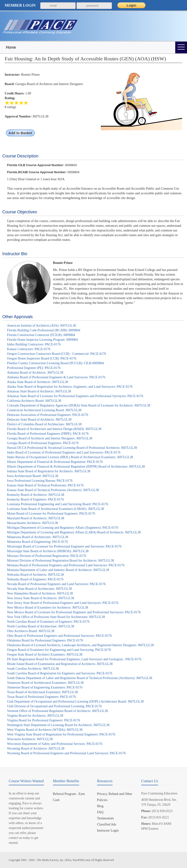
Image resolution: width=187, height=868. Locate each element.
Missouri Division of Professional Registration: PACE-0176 (47, 556)
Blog (100, 806)
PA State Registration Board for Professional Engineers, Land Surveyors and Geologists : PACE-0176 (74, 659)
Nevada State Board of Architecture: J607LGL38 (39, 589)
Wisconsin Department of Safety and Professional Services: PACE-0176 (55, 744)
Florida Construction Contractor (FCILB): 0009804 (41, 335)
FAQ (100, 812)
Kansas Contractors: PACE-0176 (29, 349)
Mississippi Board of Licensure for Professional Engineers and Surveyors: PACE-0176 (64, 546)
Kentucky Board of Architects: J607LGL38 (36, 495)
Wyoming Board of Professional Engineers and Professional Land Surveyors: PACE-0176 (66, 753)
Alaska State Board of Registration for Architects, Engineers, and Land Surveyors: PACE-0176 (70, 387)
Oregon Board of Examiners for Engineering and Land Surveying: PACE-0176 (59, 650)
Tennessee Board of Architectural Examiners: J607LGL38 (45, 683)
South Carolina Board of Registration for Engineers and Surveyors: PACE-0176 (60, 673)
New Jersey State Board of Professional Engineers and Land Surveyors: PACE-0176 (63, 603)
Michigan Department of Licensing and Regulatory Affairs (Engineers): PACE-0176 (63, 528)
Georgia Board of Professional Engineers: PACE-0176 (43, 443)
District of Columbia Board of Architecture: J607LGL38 (44, 424)
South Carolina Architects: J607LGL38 (33, 669)
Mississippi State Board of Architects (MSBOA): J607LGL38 (48, 551)
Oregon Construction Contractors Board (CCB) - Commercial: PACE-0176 (57, 354)
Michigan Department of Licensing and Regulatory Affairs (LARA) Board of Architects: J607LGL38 (74, 532)
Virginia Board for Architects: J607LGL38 (35, 716)
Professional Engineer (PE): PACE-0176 (34, 368)
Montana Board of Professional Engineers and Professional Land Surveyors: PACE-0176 (66, 565)
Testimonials (105, 818)
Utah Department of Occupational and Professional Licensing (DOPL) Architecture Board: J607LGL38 (75, 702)
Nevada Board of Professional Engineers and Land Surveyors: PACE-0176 (56, 584)
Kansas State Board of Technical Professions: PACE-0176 (45, 485)
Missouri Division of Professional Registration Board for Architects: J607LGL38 (61, 561)
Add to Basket (20, 133)
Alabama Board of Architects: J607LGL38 (35, 373)
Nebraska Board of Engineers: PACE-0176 (35, 579)
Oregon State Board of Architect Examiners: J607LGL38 (45, 655)
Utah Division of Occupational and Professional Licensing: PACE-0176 (54, 706)
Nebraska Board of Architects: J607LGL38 (35, 575)
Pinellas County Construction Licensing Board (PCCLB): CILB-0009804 (55, 363)
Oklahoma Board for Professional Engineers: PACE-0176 (45, 640)
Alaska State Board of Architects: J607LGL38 (38, 382)
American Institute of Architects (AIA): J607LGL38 (42, 326)
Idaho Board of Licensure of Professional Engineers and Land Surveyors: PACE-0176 (64, 452)
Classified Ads (107, 824)
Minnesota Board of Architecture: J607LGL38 (38, 537)
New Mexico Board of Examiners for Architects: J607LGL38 (48, 608)
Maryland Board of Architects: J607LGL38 (36, 518)
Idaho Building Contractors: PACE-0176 (34, 344)
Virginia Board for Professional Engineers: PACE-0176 (44, 720)
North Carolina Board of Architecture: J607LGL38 (41, 626)
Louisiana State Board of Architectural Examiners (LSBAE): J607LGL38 (56, 509)
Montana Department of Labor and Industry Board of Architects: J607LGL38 (58, 570)
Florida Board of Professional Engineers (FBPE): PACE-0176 (48, 434)
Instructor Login (108, 831)
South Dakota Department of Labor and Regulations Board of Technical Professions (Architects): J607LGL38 (80, 678)
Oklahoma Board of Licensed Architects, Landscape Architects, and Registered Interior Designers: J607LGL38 (80, 645)
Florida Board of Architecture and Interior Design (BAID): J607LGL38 (54, 429)
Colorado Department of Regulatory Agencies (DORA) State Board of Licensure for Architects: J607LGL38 (79, 405)
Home (11, 47)
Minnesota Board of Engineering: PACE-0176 (37, 542)
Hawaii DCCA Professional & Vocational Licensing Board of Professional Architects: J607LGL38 (72, 448)
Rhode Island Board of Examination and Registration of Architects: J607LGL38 (60, 664)
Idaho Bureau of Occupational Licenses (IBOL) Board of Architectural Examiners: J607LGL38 (70, 457)
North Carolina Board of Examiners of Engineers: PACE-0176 (48, 622)
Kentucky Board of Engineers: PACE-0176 (35, 499)
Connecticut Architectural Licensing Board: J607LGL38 (44, 410)
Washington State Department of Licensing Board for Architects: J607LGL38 (58, 725)
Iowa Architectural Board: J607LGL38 (33, 476)
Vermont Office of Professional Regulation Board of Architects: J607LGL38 (57, 711)
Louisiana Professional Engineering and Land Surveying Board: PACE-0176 (58, 504)
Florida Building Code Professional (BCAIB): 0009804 (44, 330)
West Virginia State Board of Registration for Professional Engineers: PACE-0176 (61, 734)
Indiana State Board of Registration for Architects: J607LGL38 (49, 471)
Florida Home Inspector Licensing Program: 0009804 (43, 340)
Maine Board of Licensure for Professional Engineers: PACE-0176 (51, 514)
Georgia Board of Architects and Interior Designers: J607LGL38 (50, 438)
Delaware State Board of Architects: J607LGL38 (39, 420)
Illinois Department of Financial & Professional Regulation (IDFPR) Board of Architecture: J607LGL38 (76, 467)
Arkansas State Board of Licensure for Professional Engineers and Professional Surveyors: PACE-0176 (75, 396)
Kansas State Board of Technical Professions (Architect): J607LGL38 (53, 490)
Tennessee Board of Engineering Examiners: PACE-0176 (45, 687)
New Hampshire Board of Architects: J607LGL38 (40, 593)
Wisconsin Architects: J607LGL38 (30, 739)
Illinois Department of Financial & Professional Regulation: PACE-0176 (55, 462)
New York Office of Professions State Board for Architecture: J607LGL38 (56, 617)
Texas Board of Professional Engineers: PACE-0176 (41, 697)
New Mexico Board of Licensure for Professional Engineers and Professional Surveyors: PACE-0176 (74, 612)
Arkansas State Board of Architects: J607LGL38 (39, 391)
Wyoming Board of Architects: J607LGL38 (36, 749)
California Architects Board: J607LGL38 (34, 401)
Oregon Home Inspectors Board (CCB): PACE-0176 (42, 358)
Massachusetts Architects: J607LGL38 (33, 523)
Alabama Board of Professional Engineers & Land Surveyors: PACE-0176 (56, 377)
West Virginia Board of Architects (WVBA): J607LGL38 (45, 730)
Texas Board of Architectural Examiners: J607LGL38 (42, 692)
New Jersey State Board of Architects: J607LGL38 (41, 598)
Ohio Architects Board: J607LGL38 (31, 631)
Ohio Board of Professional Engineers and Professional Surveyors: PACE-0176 (59, 636)
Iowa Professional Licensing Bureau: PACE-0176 (40, 481)
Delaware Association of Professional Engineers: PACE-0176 (48, 415)
